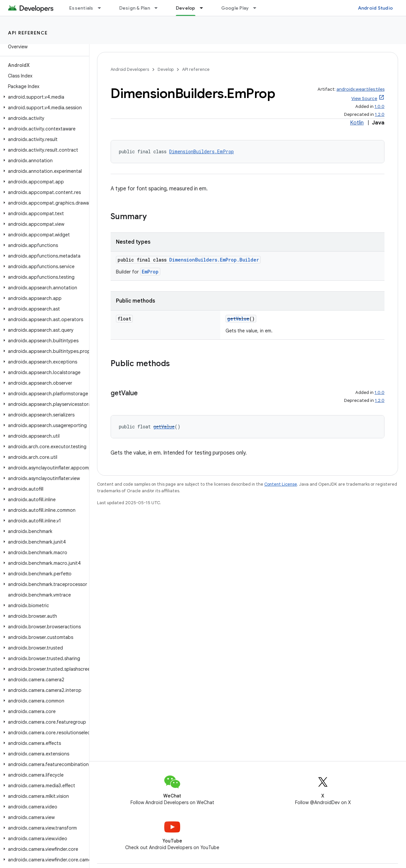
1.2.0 (380, 114)
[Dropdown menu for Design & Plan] (159, 8)
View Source (364, 98)
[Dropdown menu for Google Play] (258, 8)
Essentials (81, 8)
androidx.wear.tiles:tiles (360, 89)
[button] (43, 97)
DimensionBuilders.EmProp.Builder (214, 260)
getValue (238, 319)
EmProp (150, 272)
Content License (281, 484)
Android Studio (376, 8)
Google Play (235, 8)
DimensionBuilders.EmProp (202, 151)
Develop (166, 69)
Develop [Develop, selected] (186, 8)
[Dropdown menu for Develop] (204, 8)
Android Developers (130, 69)
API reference (28, 33)
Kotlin (357, 123)
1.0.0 (380, 106)
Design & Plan (135, 8)
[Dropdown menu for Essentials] (102, 8)
